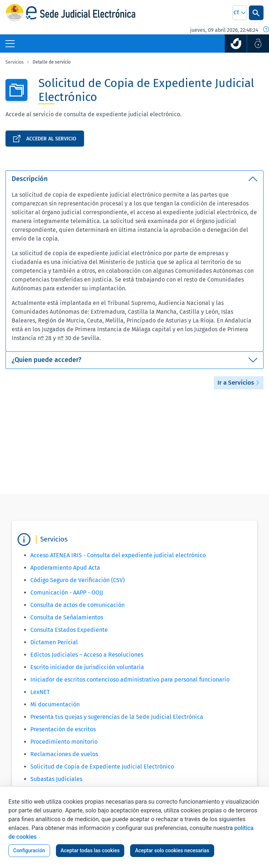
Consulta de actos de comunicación (77, 605)
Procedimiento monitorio (64, 742)
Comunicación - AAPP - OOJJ (67, 592)
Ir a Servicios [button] (239, 383)
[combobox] (240, 13)
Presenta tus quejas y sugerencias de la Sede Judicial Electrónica (117, 717)
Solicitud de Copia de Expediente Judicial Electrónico (102, 767)
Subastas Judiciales (56, 779)
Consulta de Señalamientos (67, 617)
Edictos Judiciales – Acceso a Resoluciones (87, 655)
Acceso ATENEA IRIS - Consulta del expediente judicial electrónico (118, 555)
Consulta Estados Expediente (69, 630)
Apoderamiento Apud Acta (65, 568)
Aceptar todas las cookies (90, 850)
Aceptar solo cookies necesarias (172, 850)
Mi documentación (55, 704)
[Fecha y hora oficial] (266, 30)
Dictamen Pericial (54, 642)
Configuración (29, 850)
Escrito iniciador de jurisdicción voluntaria (87, 667)
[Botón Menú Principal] (10, 44)
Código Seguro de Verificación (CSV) (77, 580)
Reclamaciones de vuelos (64, 754)
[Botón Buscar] (256, 13)
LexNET (40, 692)
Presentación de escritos (63, 729)
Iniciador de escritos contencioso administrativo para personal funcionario (130, 680)
